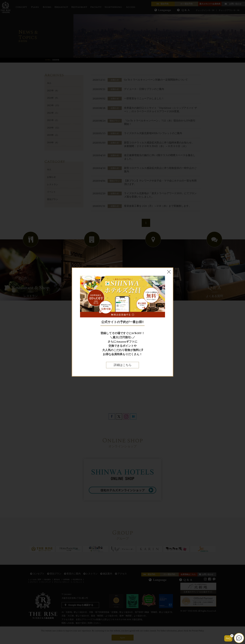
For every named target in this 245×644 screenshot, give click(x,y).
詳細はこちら (122, 365)
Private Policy (198, 631)
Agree (123, 638)
